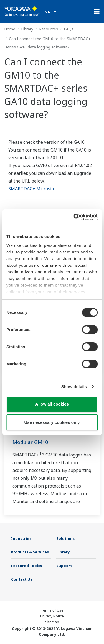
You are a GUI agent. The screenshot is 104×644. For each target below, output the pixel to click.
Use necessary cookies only (52, 422)
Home (10, 29)
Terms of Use (52, 610)
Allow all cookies (52, 404)
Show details (74, 387)
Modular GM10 (30, 442)
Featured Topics (26, 566)
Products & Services (30, 552)
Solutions (65, 538)
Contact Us (22, 579)
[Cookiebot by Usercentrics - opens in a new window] (74, 217)
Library (27, 29)
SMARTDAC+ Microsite (32, 189)
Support (64, 566)
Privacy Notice (52, 616)
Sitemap (52, 622)
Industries (21, 538)
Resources (49, 29)
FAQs (69, 29)
